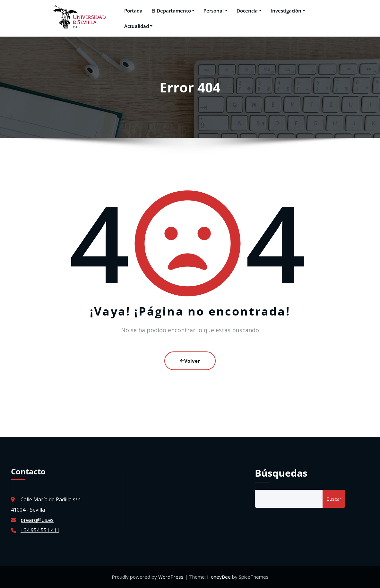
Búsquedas (281, 473)
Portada (133, 11)
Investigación (288, 11)
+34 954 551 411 (40, 530)
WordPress (172, 577)
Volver (190, 361)
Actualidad (138, 26)
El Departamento (173, 11)
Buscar (334, 499)
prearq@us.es (37, 520)
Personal (216, 11)
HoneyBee (219, 577)
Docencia (249, 11)
